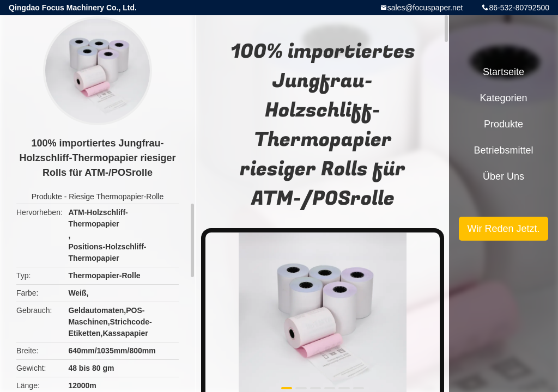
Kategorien (503, 98)
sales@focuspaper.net (425, 8)
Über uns (504, 176)
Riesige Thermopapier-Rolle (116, 197)
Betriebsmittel (503, 150)
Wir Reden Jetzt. (503, 229)
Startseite (504, 72)
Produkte (47, 197)
